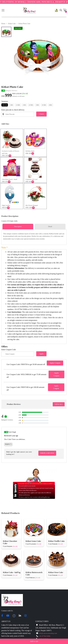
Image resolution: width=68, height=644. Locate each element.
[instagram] (25, 616)
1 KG (12, 105)
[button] (56, 10)
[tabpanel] (34, 236)
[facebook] (2, 616)
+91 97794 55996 (45, 636)
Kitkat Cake (12, 24)
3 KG (37, 105)
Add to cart (34, 641)
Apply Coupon (55, 363)
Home (3, 24)
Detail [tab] (50, 227)
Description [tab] (18, 227)
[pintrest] (14, 616)
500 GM (5, 105)
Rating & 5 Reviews (9, 91)
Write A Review (47, 453)
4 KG (50, 105)
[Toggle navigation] (3, 10)
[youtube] (8, 616)
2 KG (25, 105)
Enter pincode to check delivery (13, 110)
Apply (41, 354)
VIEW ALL (59, 404)
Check (41, 114)
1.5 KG (18, 105)
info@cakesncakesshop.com (48, 633)
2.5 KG (31, 105)
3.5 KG (44, 105)
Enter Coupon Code (9, 350)
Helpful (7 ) (8, 444)
